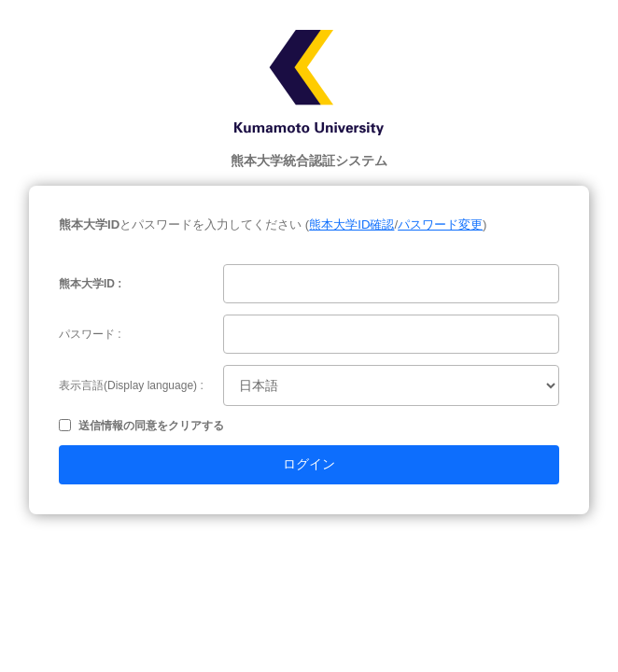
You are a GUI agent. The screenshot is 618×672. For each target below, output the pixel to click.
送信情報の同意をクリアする (151, 426)
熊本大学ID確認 (351, 224)
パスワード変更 (440, 224)
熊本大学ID (87, 284)
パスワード (87, 334)
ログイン (309, 464)
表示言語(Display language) (128, 385)
